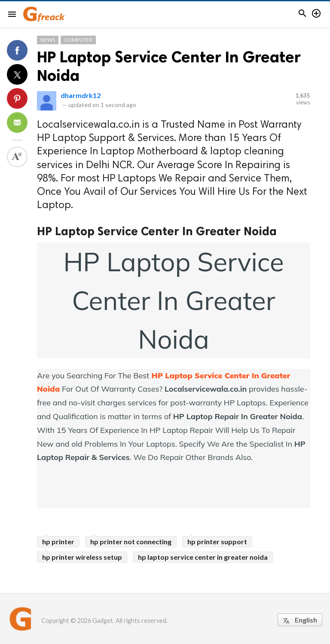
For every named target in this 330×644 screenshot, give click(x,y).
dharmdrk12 (81, 95)
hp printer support (217, 541)
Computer (78, 40)
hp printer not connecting (131, 541)
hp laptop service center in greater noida (203, 557)
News (48, 40)
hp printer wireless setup (82, 557)
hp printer (58, 541)
